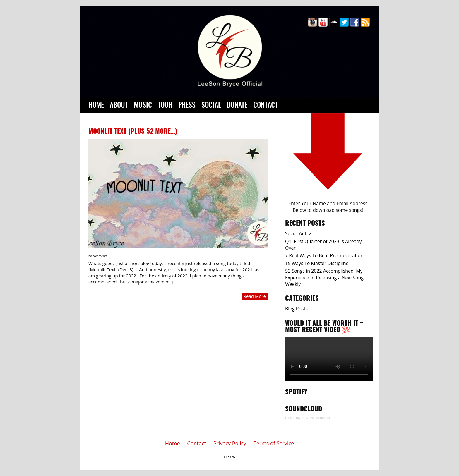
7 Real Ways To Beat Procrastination (324, 255)
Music (143, 106)
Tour (165, 106)
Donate (237, 106)
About (119, 106)
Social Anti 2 (298, 233)
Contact (266, 106)
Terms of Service (274, 443)
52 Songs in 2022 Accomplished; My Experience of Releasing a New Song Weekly (324, 277)
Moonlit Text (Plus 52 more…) (133, 132)
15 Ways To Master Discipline (317, 263)
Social (211, 106)
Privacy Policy (230, 443)
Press (187, 106)
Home (96, 106)
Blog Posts (296, 309)
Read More (255, 296)
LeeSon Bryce (294, 418)
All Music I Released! (320, 418)
